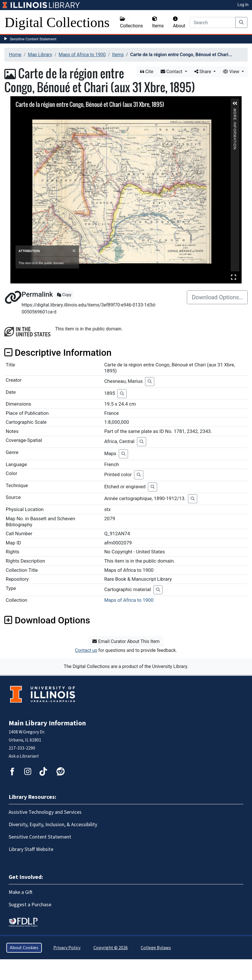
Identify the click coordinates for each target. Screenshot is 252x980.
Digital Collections (57, 22)
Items (158, 22)
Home (15, 55)
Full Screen (234, 277)
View (232, 72)
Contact (172, 72)
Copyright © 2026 (111, 948)
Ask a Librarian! (24, 756)
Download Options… (217, 297)
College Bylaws (156, 948)
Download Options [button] (47, 620)
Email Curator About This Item (126, 641)
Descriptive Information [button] (58, 353)
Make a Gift (21, 892)
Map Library (40, 55)
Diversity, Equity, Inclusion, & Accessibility (53, 825)
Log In (243, 5)
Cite (147, 72)
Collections (131, 22)
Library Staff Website (31, 849)
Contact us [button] (86, 650)
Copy (64, 295)
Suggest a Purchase (30, 905)
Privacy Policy (67, 948)
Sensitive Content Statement (33, 39)
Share (203, 72)
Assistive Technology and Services (45, 812)
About (179, 22)
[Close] (74, 251)
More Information (235, 111)
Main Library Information (47, 723)
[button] (235, 103)
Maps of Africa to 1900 (82, 55)
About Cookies (24, 948)
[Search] (213, 22)
